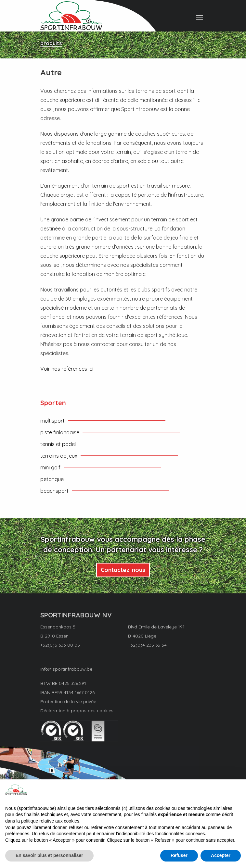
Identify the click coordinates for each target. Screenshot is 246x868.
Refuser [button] (179, 855)
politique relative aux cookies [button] (50, 821)
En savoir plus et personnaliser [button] (49, 855)
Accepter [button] (221, 855)
